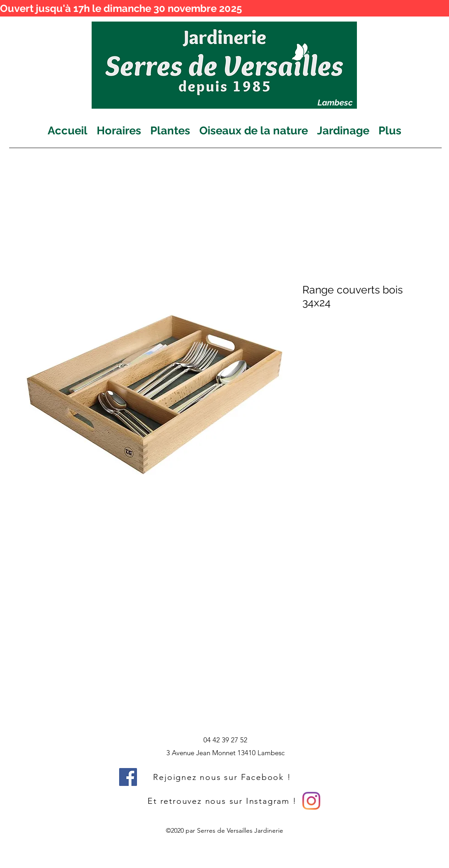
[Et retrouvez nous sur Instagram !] (223, 801)
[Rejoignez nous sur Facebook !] (223, 777)
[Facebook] (128, 777)
